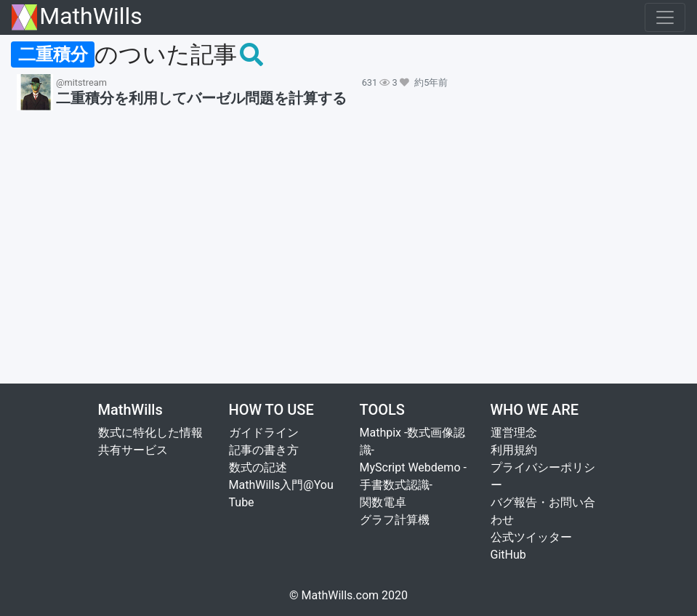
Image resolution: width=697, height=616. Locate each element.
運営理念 (514, 433)
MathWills (77, 17)
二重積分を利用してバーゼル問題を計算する (201, 98)
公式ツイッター (531, 537)
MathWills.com (341, 595)
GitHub (508, 555)
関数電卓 (383, 502)
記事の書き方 (264, 450)
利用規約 (514, 450)
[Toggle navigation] (665, 17)
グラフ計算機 (395, 520)
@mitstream (81, 82)
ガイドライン (264, 433)
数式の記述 (258, 467)
